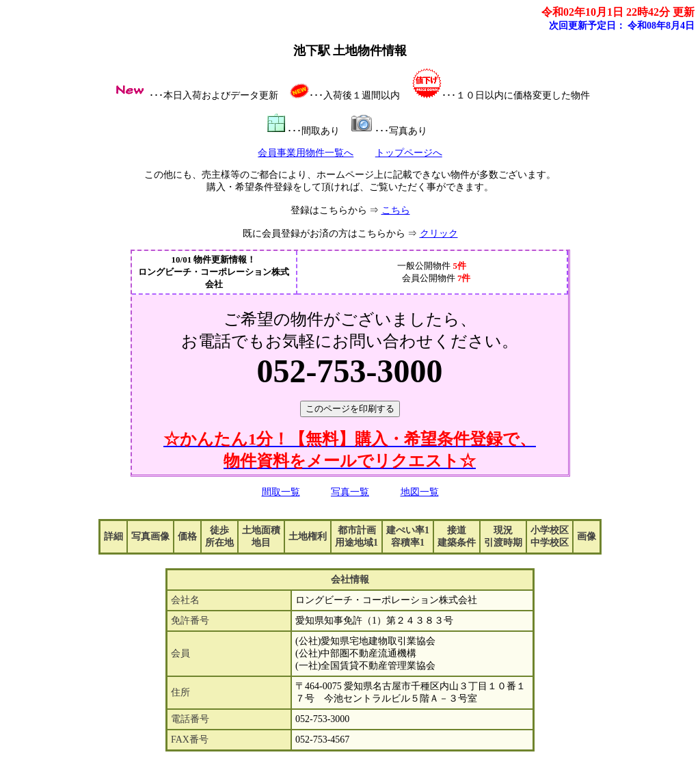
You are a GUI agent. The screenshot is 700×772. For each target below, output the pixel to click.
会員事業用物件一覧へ (306, 153)
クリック (439, 234)
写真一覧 (350, 492)
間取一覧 (281, 492)
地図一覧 (420, 492)
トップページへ (409, 153)
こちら (396, 210)
